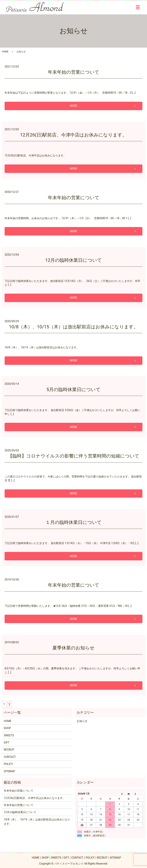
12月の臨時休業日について (73, 260)
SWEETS (9, 735)
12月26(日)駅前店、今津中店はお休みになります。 (74, 135)
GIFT (7, 742)
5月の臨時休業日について (74, 390)
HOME (5, 52)
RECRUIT (9, 750)
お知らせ (82, 721)
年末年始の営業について (74, 72)
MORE (73, 106)
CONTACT (10, 757)
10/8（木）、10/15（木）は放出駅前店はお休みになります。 (73, 327)
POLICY (8, 764)
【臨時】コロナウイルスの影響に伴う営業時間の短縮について (74, 456)
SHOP (7, 728)
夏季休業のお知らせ (73, 648)
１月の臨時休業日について (74, 522)
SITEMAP (9, 771)
